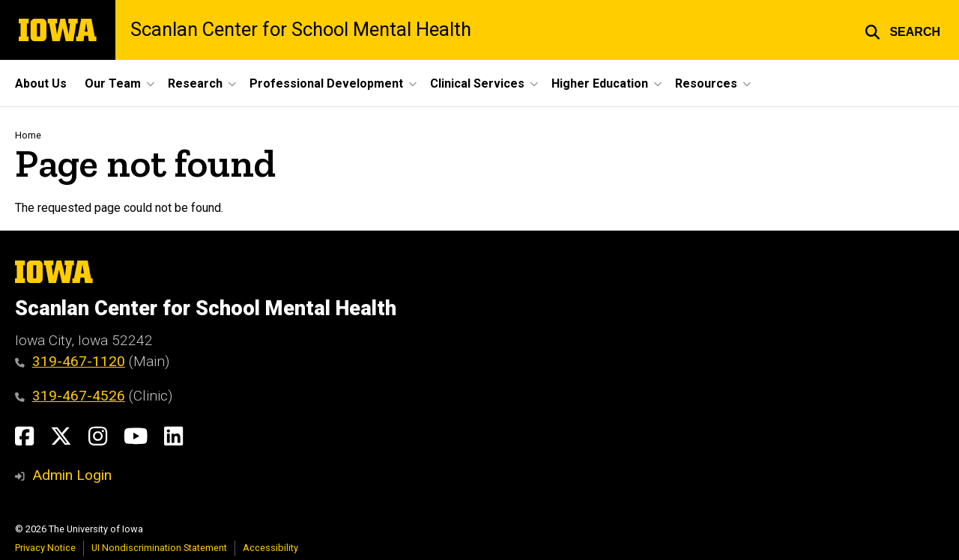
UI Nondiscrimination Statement (159, 548)
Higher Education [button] (600, 83)
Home (28, 135)
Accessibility (270, 548)
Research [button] (195, 83)
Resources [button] (706, 83)
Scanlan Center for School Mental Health (301, 30)
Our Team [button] (113, 83)
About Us (41, 83)
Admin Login (72, 475)
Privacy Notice (45, 548)
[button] (902, 30)
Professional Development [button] (326, 83)
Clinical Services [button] (477, 83)
